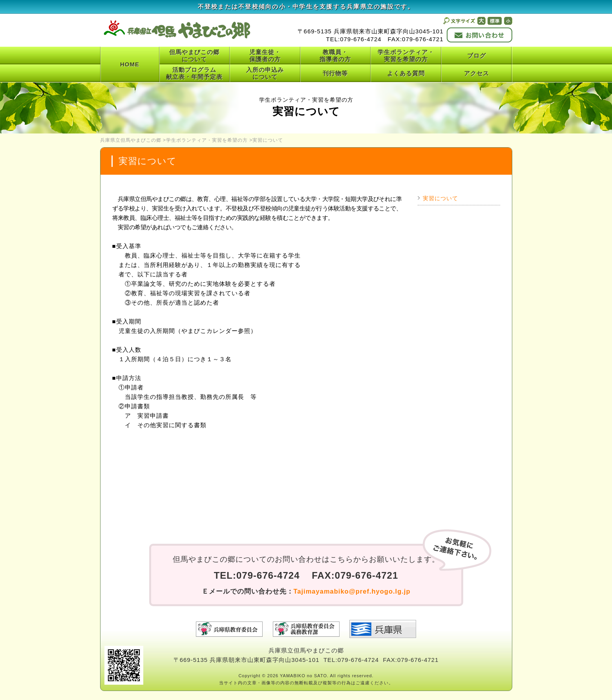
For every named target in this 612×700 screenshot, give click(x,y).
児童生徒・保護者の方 (265, 56)
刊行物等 (335, 73)
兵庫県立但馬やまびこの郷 (131, 140)
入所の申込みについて (265, 73)
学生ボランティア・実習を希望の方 (406, 56)
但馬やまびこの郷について (194, 56)
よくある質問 (406, 73)
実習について (440, 198)
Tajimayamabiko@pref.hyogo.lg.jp (352, 591)
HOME (130, 64)
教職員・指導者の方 (335, 56)
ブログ (477, 56)
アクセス (477, 73)
